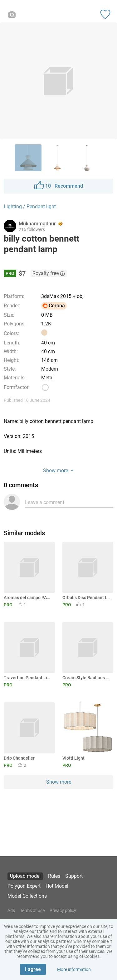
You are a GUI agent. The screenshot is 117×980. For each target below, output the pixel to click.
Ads (11, 910)
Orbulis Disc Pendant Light (87, 598)
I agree (33, 969)
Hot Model (57, 886)
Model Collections (27, 896)
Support (74, 876)
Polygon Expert (24, 886)
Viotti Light (73, 758)
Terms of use (32, 910)
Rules (54, 876)
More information (74, 969)
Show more (59, 782)
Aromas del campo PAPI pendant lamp (28, 598)
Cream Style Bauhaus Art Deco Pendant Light (87, 678)
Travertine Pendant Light (28, 678)
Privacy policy (63, 910)
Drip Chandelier (19, 758)
